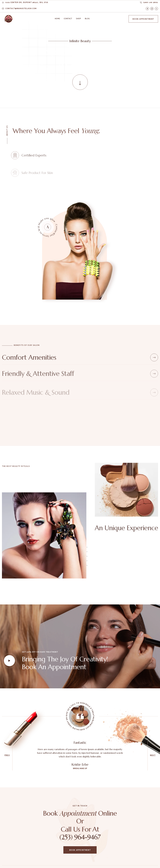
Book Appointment (143, 19)
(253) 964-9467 (80, 837)
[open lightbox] (9, 661)
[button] (57, 19)
